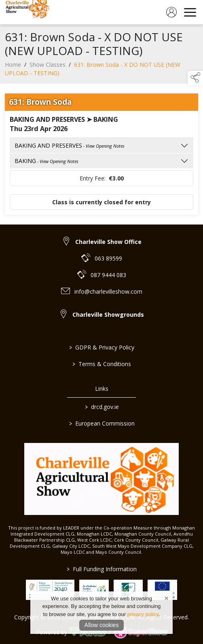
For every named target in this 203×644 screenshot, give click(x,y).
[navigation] (190, 12)
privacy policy (143, 614)
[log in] (171, 12)
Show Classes (48, 68)
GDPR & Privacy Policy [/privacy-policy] (102, 347)
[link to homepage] (26, 12)
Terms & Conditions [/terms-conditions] (102, 364)
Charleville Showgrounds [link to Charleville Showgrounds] (108, 315)
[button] (195, 78)
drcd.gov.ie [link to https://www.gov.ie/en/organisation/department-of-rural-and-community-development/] (101, 407)
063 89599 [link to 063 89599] (108, 258)
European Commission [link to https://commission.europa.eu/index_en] (101, 423)
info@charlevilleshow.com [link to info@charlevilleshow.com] (108, 291)
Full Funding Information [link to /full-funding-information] (102, 569)
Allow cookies (102, 625)
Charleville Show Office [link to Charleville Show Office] (108, 242)
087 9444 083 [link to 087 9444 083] (108, 275)
